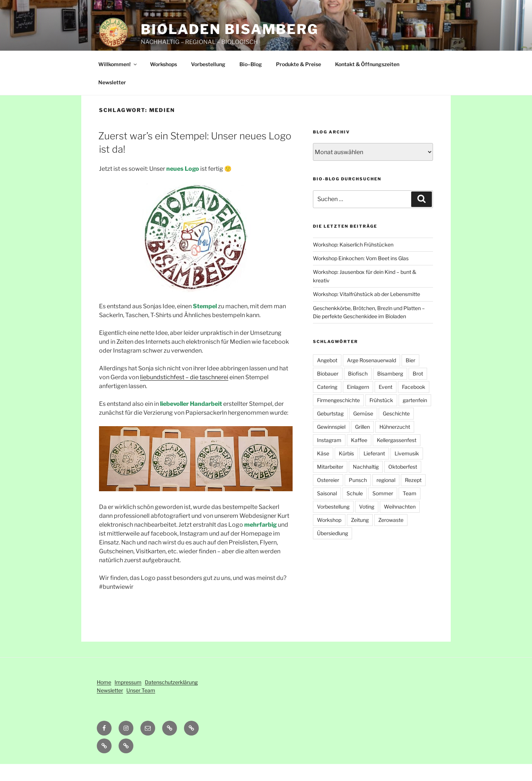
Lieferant (374, 470)
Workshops (163, 81)
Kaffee (359, 457)
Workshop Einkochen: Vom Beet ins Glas (361, 275)
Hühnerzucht (395, 444)
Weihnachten (400, 524)
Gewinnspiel (331, 444)
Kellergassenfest (397, 457)
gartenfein (415, 417)
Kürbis (346, 470)
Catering (327, 404)
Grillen (362, 444)
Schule (355, 510)
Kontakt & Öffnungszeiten (367, 81)
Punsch (358, 497)
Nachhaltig (366, 484)
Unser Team (141, 707)
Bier (410, 377)
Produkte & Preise (299, 81)
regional (386, 497)
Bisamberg (390, 390)
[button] (191, 745)
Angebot (327, 377)
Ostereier (328, 497)
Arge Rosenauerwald (371, 377)
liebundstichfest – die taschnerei (184, 394)
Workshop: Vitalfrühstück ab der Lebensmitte (366, 311)
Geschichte (396, 430)
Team (410, 510)
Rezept (413, 497)
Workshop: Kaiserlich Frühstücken (353, 262)
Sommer (383, 510)
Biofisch (358, 390)
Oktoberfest (403, 484)
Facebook (414, 404)
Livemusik (407, 470)
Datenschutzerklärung (171, 699)
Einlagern (358, 404)
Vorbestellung (208, 81)
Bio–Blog (251, 81)
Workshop (329, 537)
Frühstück (381, 417)
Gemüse (363, 430)
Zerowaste (391, 537)
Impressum (128, 699)
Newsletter (112, 99)
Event (386, 404)
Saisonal (327, 510)
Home (104, 699)
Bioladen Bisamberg (230, 29)
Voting (367, 524)
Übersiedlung (332, 550)
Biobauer (328, 390)
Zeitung (360, 537)
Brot (418, 390)
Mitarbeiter (330, 484)
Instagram (329, 457)
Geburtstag (330, 430)
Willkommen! (118, 81)
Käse (323, 470)
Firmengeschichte (338, 417)
